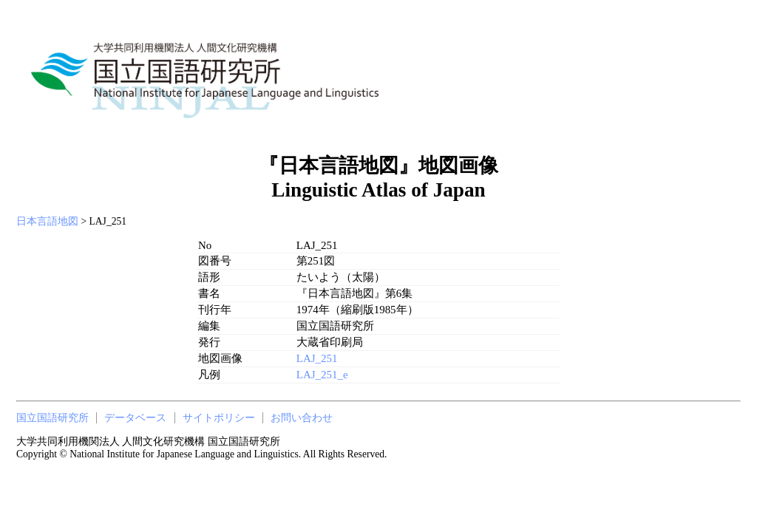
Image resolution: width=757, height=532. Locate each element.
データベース (135, 418)
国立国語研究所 (52, 418)
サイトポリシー (219, 418)
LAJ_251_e (322, 375)
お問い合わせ (302, 418)
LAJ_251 (317, 358)
